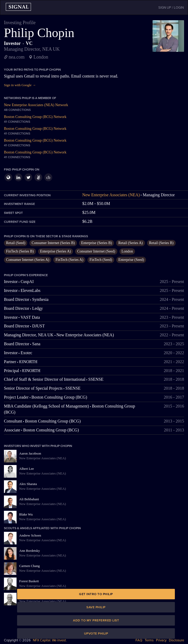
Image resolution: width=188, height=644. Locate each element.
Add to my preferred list (96, 620)
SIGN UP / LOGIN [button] (171, 8)
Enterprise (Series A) (56, 251)
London (127, 251)
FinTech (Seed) (101, 260)
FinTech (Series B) (20, 251)
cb (48, 177)
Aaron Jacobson (30, 453)
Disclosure (176, 640)
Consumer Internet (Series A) (28, 260)
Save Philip (96, 607)
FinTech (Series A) (69, 260)
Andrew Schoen (30, 535)
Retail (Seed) (16, 243)
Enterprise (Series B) (96, 243)
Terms (149, 640)
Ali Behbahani (29, 499)
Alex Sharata (28, 484)
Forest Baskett (29, 581)
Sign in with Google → (20, 85)
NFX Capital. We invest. (50, 640)
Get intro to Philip (96, 594)
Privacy (161, 640)
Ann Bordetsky (30, 551)
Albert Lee (27, 469)
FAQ (139, 640)
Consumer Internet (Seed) (96, 251)
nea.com (17, 57)
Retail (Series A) (130, 243)
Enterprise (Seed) (131, 260)
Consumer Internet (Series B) (53, 243)
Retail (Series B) (161, 243)
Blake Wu (26, 514)
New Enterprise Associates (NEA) (111, 195)
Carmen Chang (29, 566)
